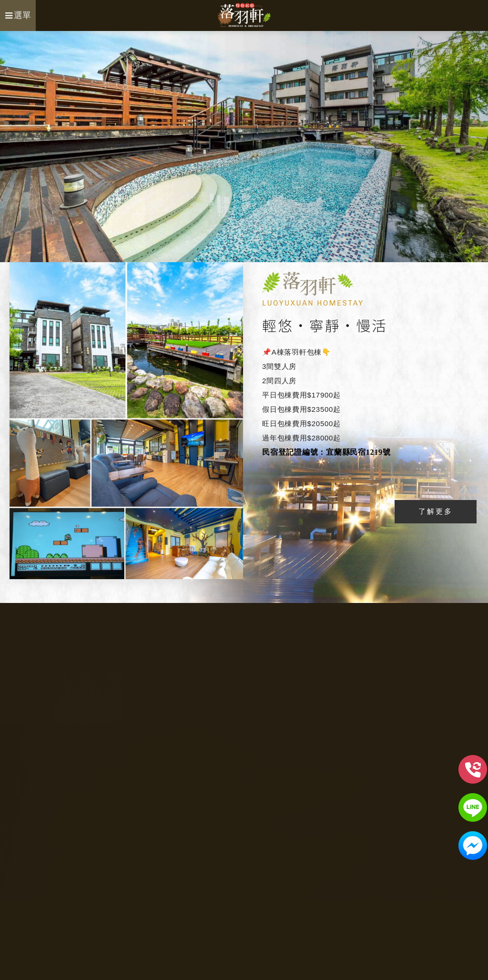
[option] (244, 147)
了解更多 (436, 511)
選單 (18, 15)
